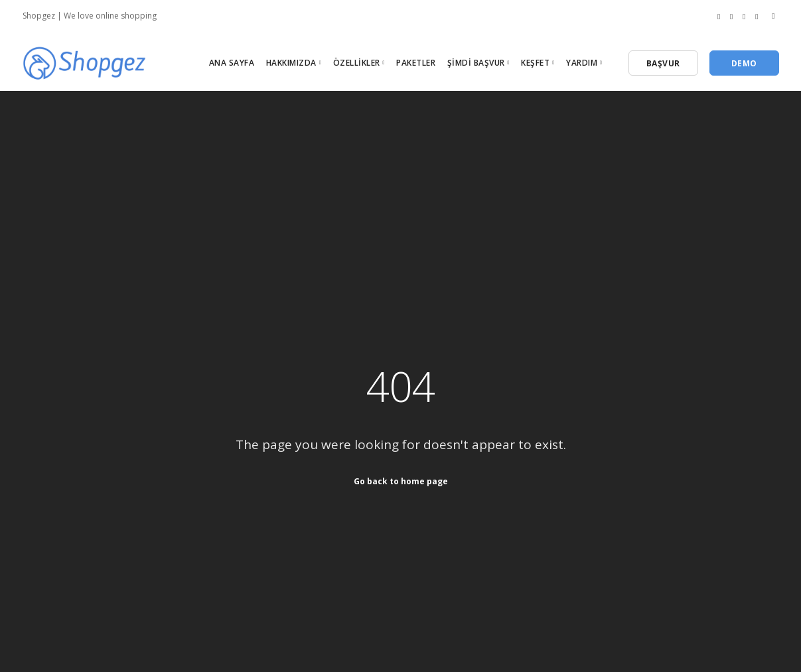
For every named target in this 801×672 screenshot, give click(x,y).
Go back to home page (401, 481)
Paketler (416, 63)
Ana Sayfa (232, 63)
